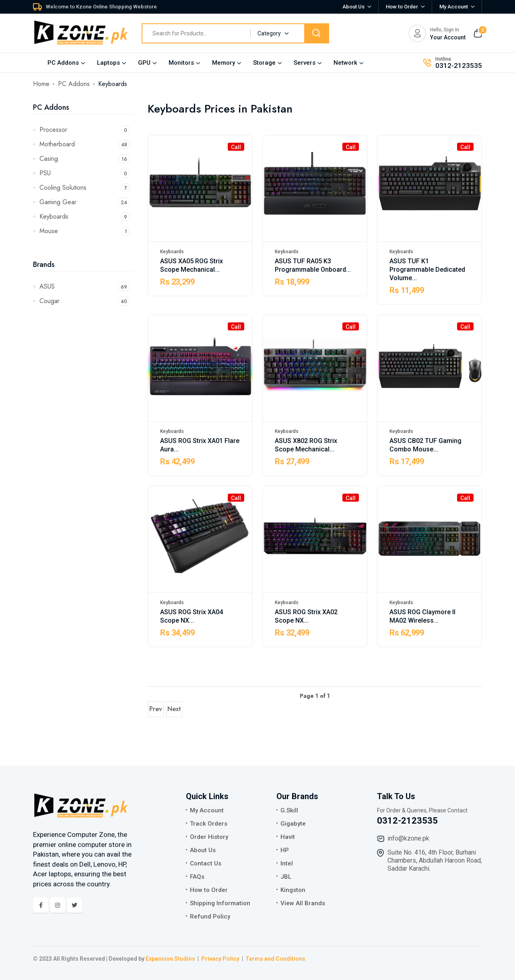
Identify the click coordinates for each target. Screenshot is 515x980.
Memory (224, 63)
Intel (287, 863)
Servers (305, 63)
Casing (85, 159)
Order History (209, 837)
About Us (353, 7)
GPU (144, 63)
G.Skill (289, 810)
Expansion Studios (170, 959)
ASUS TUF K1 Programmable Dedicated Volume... (427, 270)
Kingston (293, 890)
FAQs (197, 877)
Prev (156, 709)
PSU (85, 173)
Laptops (108, 63)
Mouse (85, 231)
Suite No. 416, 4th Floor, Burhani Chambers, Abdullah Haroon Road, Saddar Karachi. (435, 860)
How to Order (402, 7)
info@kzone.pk (408, 838)
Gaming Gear (85, 202)
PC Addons (63, 63)
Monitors (181, 63)
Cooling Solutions (85, 188)
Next (174, 709)
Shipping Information (220, 903)
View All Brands (303, 903)
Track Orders (209, 824)
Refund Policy (210, 916)
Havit (288, 837)
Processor (85, 130)
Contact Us (206, 863)
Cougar (85, 301)
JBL (286, 877)
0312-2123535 (459, 66)
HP (285, 850)
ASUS (85, 286)
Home (41, 84)
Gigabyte (293, 824)
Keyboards (85, 216)
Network (345, 63)
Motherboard (85, 144)
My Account (207, 810)
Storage (264, 63)
